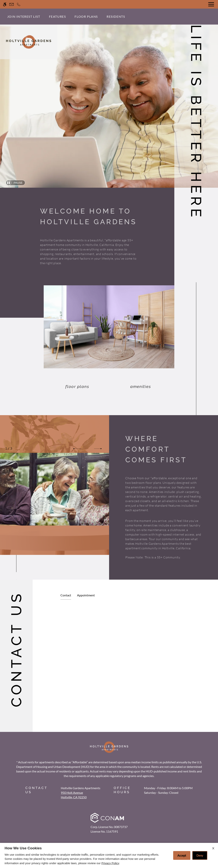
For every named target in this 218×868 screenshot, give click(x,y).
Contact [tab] (66, 595)
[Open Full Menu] (211, 4)
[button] (77, 449)
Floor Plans (86, 16)
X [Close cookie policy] (213, 848)
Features (58, 16)
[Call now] (19, 4)
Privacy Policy (110, 863)
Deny (200, 855)
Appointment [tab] (86, 595)
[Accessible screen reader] (5, 4)
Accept (182, 855)
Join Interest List (24, 16)
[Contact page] (12, 4)
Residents (116, 16)
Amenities (141, 387)
